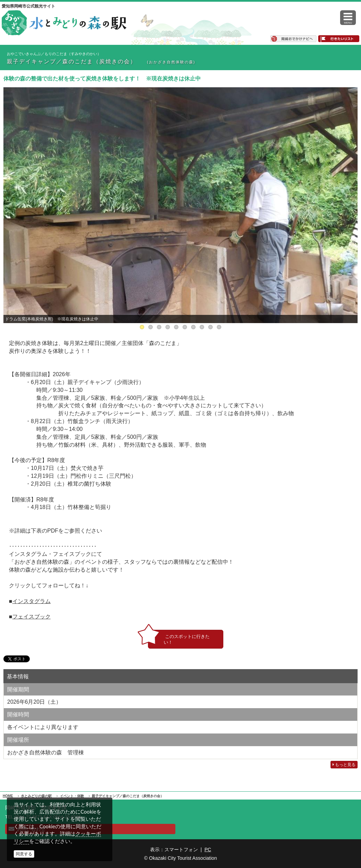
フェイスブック (32, 617)
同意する (24, 854)
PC (208, 850)
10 (219, 327)
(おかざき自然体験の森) (171, 62)
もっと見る (344, 765)
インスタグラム (32, 601)
